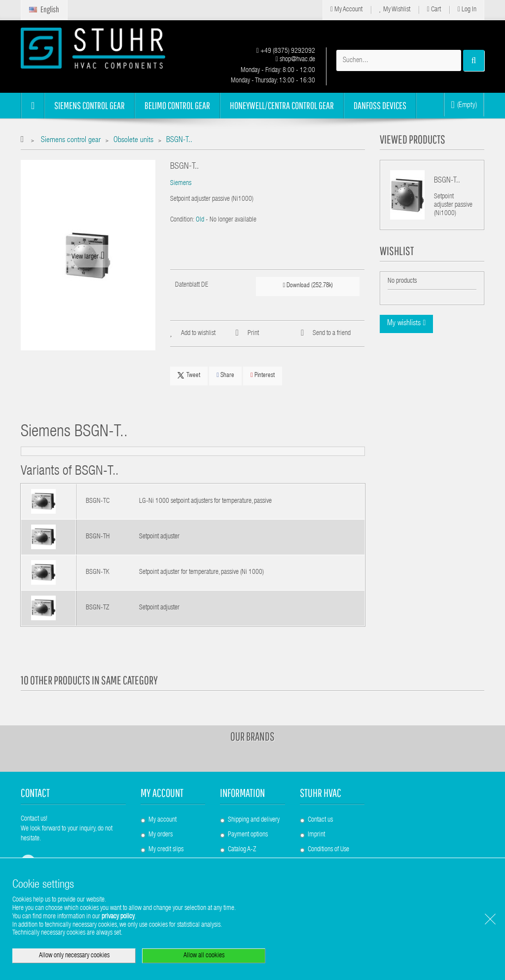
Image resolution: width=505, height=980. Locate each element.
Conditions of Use (328, 850)
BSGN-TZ (97, 608)
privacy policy (118, 917)
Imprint (316, 835)
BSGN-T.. (447, 181)
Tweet (189, 376)
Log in (467, 10)
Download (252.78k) (308, 285)
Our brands (252, 736)
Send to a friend (332, 334)
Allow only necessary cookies (74, 956)
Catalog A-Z (242, 850)
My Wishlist (395, 10)
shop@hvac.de (295, 60)
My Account (346, 10)
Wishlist (397, 251)
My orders (161, 835)
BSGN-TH (98, 537)
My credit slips (166, 850)
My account (162, 793)
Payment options (248, 835)
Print (253, 334)
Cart (434, 10)
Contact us (320, 820)
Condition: (182, 220)
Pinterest (263, 375)
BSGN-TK (98, 572)
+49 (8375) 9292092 (286, 51)
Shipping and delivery (254, 820)
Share (225, 375)
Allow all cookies (204, 956)
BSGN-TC (98, 501)
